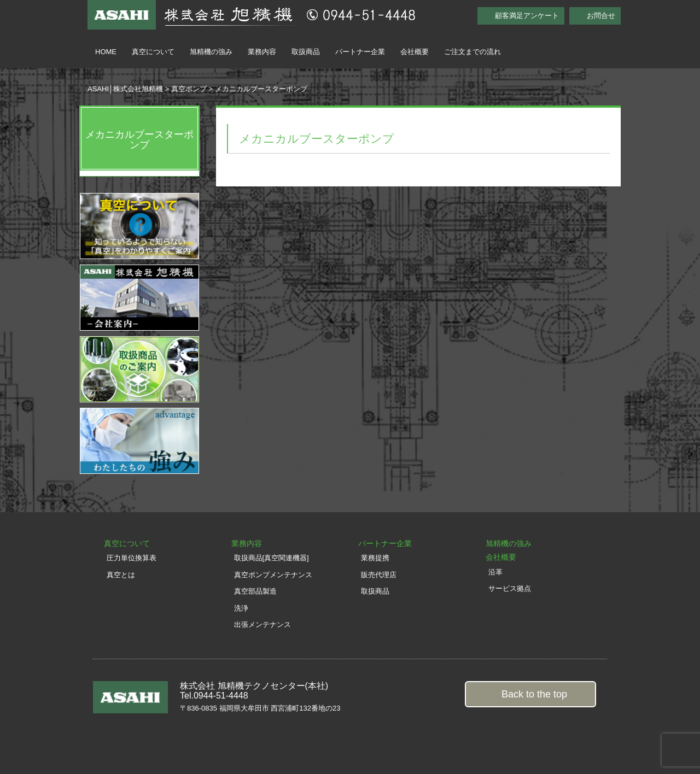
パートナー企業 (360, 52)
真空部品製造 (255, 591)
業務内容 (262, 52)
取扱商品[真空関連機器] (272, 558)
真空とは (121, 575)
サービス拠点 (510, 588)
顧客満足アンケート (527, 16)
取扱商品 (306, 52)
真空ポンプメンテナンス (273, 575)
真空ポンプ (189, 89)
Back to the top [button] (534, 694)
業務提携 (375, 558)
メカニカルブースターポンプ (139, 140)
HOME (106, 52)
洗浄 (241, 608)
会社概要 (415, 52)
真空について (153, 52)
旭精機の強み (211, 52)
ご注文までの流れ (472, 52)
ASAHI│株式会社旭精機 (125, 89)
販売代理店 (379, 575)
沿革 (495, 572)
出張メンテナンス (262, 625)
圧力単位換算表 (132, 558)
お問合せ (601, 16)
